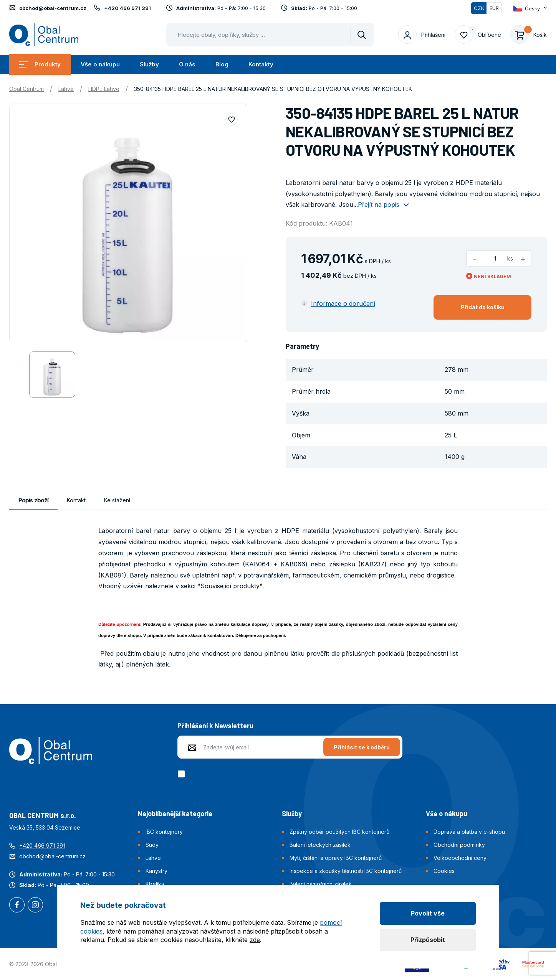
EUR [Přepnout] (494, 8)
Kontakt (76, 500)
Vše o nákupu (100, 64)
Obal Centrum (26, 89)
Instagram (35, 906)
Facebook (17, 906)
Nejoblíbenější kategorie (175, 813)
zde (255, 940)
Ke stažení (117, 500)
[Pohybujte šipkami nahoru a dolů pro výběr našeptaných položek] (270, 35)
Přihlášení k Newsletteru (215, 726)
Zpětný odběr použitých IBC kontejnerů (339, 832)
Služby (149, 64)
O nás (187, 64)
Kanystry (156, 871)
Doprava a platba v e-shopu (469, 832)
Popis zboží (33, 500)
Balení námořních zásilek (321, 884)
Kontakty (261, 64)
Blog (222, 64)
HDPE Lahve (104, 89)
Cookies (444, 871)
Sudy (152, 845)
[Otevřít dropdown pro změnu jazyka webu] (530, 8)
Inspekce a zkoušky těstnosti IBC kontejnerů (346, 871)
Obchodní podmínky (459, 845)
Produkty (40, 64)
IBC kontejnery (164, 832)
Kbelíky (155, 884)
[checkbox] (183, 774)
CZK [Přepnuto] (479, 8)
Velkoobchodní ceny (460, 858)
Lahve (66, 89)
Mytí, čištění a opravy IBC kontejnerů (336, 858)
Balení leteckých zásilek (320, 845)
